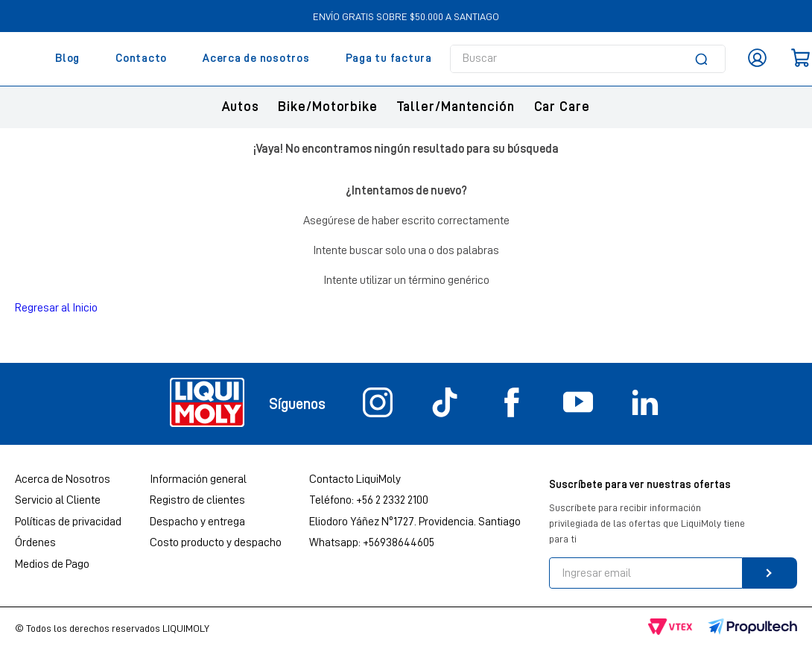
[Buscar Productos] (704, 59)
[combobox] (588, 59)
